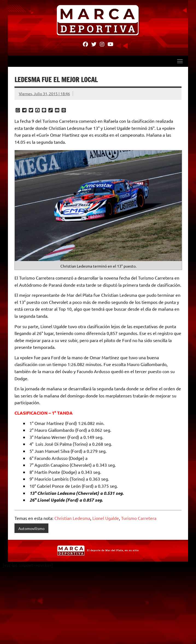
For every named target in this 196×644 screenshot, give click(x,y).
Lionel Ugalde (106, 519)
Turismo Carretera (139, 519)
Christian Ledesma (72, 519)
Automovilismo (31, 529)
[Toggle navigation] (180, 61)
